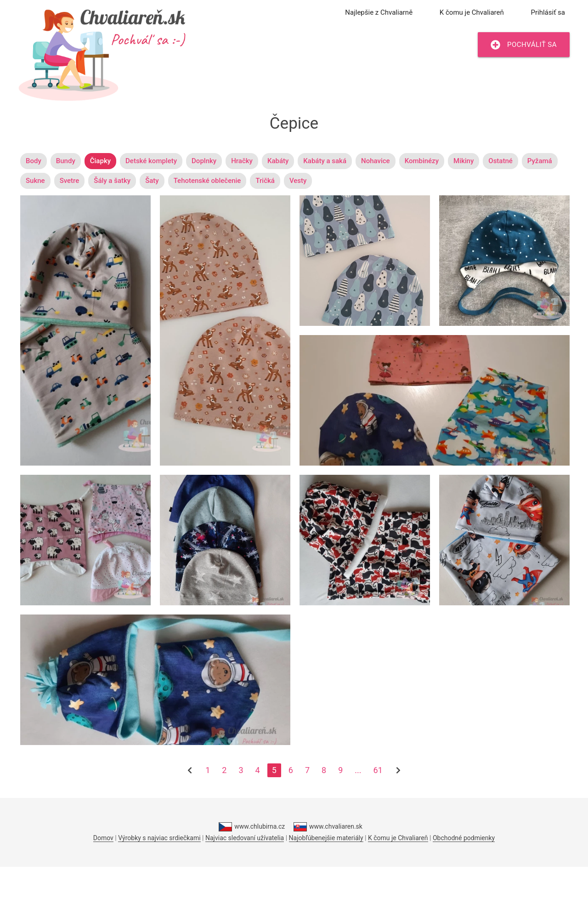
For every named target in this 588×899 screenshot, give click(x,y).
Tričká (265, 181)
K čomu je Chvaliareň (472, 12)
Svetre (70, 181)
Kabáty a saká (325, 161)
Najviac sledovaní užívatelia (245, 838)
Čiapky (100, 161)
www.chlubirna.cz (252, 827)
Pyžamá (540, 161)
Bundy (66, 161)
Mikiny (464, 161)
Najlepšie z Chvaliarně (379, 12)
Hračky (242, 161)
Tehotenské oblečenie (207, 181)
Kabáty (278, 161)
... (358, 770)
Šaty (152, 181)
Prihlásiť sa (548, 12)
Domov (103, 838)
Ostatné (500, 161)
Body (34, 161)
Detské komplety (151, 161)
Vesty (298, 181)
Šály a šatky (112, 181)
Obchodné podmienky (464, 838)
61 (378, 770)
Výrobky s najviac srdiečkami (159, 838)
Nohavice (376, 161)
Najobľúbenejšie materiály (326, 838)
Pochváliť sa (524, 45)
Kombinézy (422, 161)
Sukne (35, 181)
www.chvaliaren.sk (328, 827)
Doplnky (204, 161)
